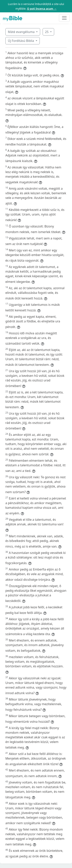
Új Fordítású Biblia (21, 41)
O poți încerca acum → (42, 9)
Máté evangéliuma (22, 32)
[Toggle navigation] (64, 18)
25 (47, 32)
